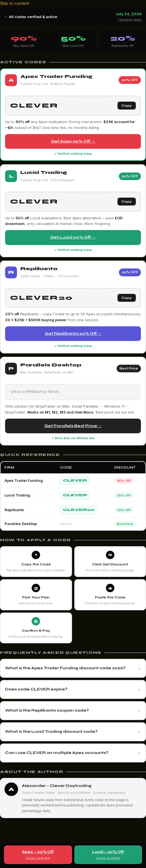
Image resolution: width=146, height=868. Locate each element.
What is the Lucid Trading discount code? (51, 732)
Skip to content (15, 3)
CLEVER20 (79, 510)
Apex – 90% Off (38, 855)
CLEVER (75, 480)
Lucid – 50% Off (108, 855)
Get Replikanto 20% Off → (73, 334)
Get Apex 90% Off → (73, 141)
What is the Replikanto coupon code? (47, 710)
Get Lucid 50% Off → (73, 237)
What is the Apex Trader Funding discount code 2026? (65, 668)
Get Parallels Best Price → (73, 426)
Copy (127, 106)
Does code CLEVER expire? (36, 689)
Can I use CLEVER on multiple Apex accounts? (57, 753)
